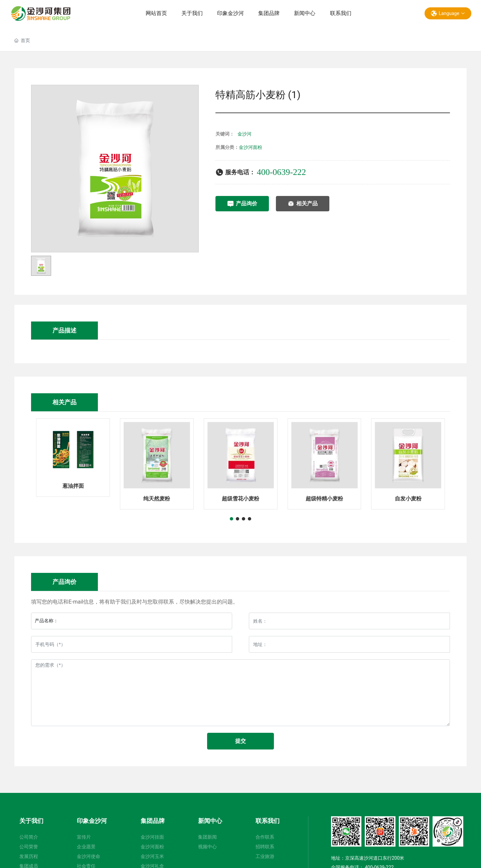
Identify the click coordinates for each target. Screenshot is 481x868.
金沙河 (245, 134)
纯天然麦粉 (157, 499)
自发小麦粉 (408, 499)
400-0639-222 (281, 172)
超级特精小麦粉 (324, 499)
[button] (231, 519)
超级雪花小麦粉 (240, 499)
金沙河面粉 (251, 147)
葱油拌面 (73, 486)
